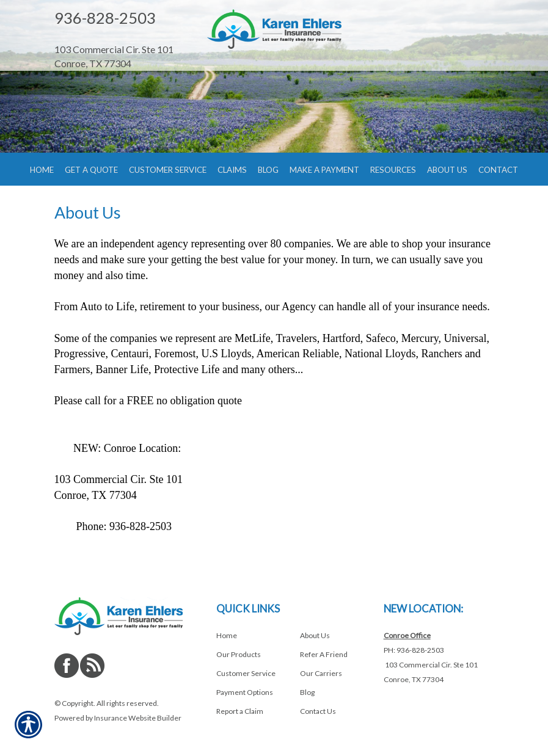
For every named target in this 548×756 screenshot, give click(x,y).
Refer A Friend (324, 654)
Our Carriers (321, 673)
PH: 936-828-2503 (414, 650)
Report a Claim (240, 711)
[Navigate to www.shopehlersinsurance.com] (122, 36)
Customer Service (246, 673)
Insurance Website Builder (138, 718)
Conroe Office (407, 635)
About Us (315, 635)
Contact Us (318, 711)
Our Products (239, 654)
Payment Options (245, 692)
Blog (307, 692)
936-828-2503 (105, 18)
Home (227, 635)
